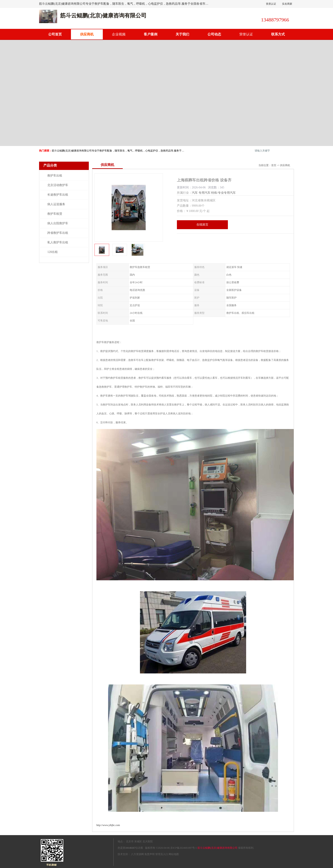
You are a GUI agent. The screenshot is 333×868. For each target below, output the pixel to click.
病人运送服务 (56, 204)
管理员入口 (162, 854)
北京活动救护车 (58, 185)
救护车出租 (55, 176)
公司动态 (214, 34)
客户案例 (151, 34)
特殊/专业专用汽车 (223, 193)
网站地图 (174, 854)
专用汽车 (205, 193)
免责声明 (150, 854)
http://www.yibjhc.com (108, 825)
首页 (274, 165)
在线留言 (202, 225)
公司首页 (55, 34)
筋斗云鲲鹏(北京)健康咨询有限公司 (217, 848)
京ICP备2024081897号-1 (184, 848)
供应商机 (87, 34)
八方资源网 (137, 854)
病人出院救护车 (58, 223)
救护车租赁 (55, 214)
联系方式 (278, 34)
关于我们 (182, 34)
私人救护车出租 (58, 242)
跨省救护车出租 (58, 233)
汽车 (195, 193)
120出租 (53, 252)
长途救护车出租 (58, 195)
